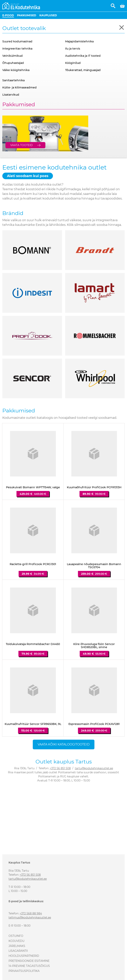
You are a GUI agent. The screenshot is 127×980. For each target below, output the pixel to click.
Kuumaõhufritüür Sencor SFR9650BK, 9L (33, 724)
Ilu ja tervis (73, 49)
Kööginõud (73, 63)
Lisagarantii (18, 951)
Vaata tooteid (22, 145)
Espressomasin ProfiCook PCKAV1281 (94, 724)
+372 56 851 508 (60, 768)
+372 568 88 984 (31, 913)
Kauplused (48, 15)
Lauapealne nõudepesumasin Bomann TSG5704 (94, 566)
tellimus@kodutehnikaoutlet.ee (30, 917)
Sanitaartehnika (13, 80)
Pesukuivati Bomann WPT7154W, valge (33, 487)
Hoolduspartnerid (24, 956)
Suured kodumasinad (17, 41)
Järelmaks (17, 946)
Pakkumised (27, 15)
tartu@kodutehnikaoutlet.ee (94, 768)
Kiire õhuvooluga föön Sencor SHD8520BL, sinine (94, 646)
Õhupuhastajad (13, 63)
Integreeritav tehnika (17, 49)
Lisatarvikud (11, 95)
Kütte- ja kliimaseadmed (19, 87)
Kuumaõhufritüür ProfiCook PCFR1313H (94, 487)
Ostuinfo (16, 936)
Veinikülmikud (13, 56)
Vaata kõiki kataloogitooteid (64, 744)
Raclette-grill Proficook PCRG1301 (33, 564)
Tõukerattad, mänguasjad (83, 70)
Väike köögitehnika (16, 70)
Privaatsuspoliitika (24, 971)
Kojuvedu (16, 941)
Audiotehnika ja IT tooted (83, 56)
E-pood (8, 15)
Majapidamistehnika (79, 41)
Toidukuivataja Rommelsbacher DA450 (33, 644)
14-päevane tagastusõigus (29, 966)
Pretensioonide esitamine (29, 961)
